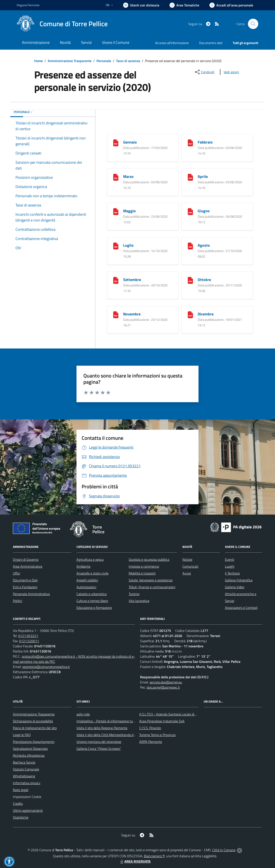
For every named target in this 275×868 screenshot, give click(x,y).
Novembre (132, 314)
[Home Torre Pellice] (62, 24)
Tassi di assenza (128, 61)
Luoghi (230, 566)
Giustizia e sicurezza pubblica (149, 559)
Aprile (203, 177)
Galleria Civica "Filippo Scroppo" (99, 749)
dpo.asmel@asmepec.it (163, 687)
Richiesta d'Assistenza (29, 755)
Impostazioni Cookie (27, 797)
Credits (18, 804)
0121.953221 (28, 636)
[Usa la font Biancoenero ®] (141, 5)
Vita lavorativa (139, 601)
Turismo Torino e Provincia (157, 735)
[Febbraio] (190, 143)
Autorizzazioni (86, 587)
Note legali (21, 790)
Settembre (132, 280)
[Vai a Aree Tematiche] (184, 5)
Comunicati (190, 566)
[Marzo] (116, 177)
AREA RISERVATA (135, 861)
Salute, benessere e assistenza (151, 580)
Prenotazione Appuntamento (34, 742)
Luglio (128, 245)
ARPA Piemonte (151, 742)
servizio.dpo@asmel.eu (166, 682)
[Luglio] (116, 246)
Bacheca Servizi (24, 762)
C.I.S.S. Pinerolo (150, 728)
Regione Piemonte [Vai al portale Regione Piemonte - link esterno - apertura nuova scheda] (28, 5)
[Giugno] (190, 211)
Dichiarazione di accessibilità (33, 721)
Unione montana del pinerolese (99, 742)
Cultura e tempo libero (92, 601)
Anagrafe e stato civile (92, 573)
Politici (18, 601)
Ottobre (204, 280)
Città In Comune (224, 850)
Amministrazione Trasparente (70, 61)
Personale (104, 61)
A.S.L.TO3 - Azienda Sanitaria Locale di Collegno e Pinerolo (181, 714)
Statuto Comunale (26, 769)
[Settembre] (116, 280)
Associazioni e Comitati (241, 608)
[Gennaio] (116, 143)
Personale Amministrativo (31, 594)
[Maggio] (116, 211)
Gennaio (130, 142)
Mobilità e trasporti (142, 573)
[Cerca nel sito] (253, 24)
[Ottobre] (190, 280)
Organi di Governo (26, 559)
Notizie (187, 559)
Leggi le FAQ (22, 735)
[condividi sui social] (204, 72)
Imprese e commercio (144, 566)
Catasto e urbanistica (92, 594)
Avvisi (187, 573)
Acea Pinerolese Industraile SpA (162, 721)
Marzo (128, 177)
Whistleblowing (24, 776)
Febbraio (205, 142)
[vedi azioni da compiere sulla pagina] (228, 72)
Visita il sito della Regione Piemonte (102, 728)
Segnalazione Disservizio (30, 749)
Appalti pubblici (87, 580)
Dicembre (206, 314)
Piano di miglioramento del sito (35, 728)
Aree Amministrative (28, 566)
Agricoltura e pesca (90, 559)
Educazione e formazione (94, 608)
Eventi (230, 559)
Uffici (16, 573)
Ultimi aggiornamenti (28, 810)
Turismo (134, 594)
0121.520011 (29, 641)
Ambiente (83, 566)
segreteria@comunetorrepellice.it (46, 667)
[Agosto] (190, 246)
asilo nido (83, 714)
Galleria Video (235, 587)
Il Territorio (232, 573)
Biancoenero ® (154, 856)
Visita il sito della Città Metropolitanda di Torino (110, 735)
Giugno (204, 211)
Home (38, 61)
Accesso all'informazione (172, 43)
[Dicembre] (190, 314)
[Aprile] (190, 177)
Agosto (204, 245)
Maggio (129, 211)
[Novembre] (116, 314)
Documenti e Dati (25, 580)
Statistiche (21, 817)
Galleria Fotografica (239, 580)
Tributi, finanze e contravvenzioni (152, 587)
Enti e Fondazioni (25, 587)
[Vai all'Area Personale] (231, 5)
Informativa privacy (27, 783)
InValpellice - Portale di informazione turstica (108, 721)
